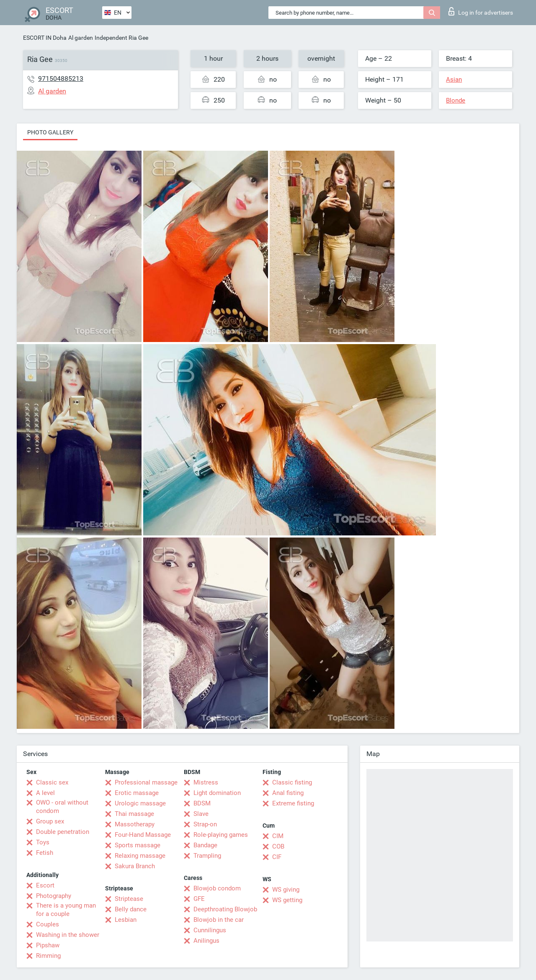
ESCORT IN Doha (45, 38)
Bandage (205, 845)
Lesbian (126, 920)
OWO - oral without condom (62, 807)
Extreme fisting (293, 803)
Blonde (456, 100)
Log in (481, 11)
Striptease (129, 899)
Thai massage (134, 814)
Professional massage (146, 782)
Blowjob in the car (219, 920)
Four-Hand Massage (143, 835)
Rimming (48, 956)
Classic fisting (292, 782)
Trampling (207, 856)
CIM (278, 836)
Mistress (206, 782)
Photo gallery (50, 132)
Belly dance (131, 909)
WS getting (287, 900)
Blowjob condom (217, 888)
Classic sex (52, 782)
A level (45, 793)
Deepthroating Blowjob (225, 909)
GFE (199, 899)
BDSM (202, 803)
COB (278, 846)
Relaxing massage (140, 856)
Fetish (45, 853)
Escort (45, 885)
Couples (48, 924)
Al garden (81, 38)
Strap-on (205, 824)
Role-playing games (221, 835)
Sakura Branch (135, 866)
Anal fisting (288, 793)
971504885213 (61, 78)
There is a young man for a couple (66, 910)
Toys (43, 842)
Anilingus (206, 941)
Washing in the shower (68, 935)
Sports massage (138, 845)
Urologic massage (140, 803)
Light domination (217, 793)
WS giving (286, 890)
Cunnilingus (210, 930)
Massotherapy (135, 824)
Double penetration (63, 832)
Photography (54, 896)
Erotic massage (137, 793)
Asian (454, 80)
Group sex (50, 821)
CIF (277, 857)
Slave (201, 814)
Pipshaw (48, 945)
